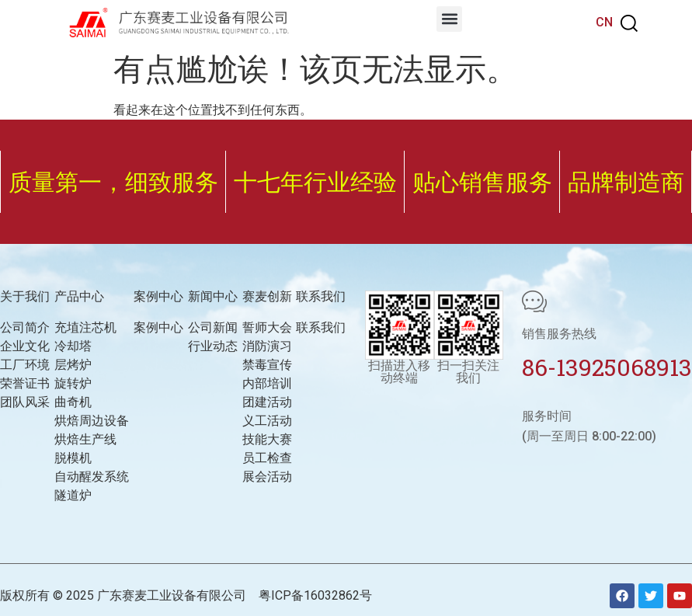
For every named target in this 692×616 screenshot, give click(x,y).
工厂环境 (25, 365)
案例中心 (158, 327)
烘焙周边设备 (92, 421)
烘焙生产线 (85, 439)
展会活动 (267, 477)
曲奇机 (73, 402)
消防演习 (267, 346)
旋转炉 (73, 383)
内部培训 (267, 383)
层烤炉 (73, 365)
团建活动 (267, 402)
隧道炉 (73, 495)
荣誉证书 (25, 383)
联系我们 (321, 327)
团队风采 (25, 402)
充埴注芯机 (85, 327)
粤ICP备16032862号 (315, 595)
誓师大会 (267, 327)
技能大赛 (267, 439)
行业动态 (213, 346)
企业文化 (25, 346)
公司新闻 (213, 327)
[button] (449, 19)
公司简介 (25, 327)
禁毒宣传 (267, 365)
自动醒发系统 (92, 477)
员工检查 (267, 458)
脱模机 (73, 458)
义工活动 (267, 421)
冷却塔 (73, 346)
